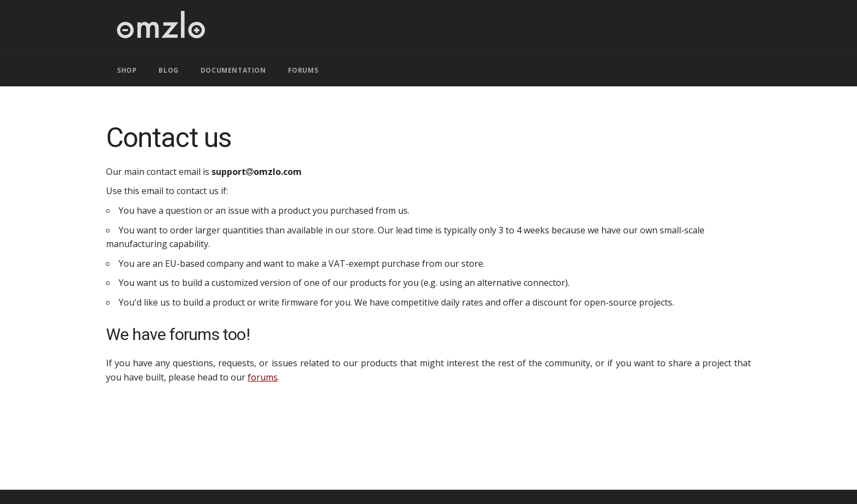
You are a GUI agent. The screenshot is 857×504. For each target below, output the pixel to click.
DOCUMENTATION (233, 70)
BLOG (168, 70)
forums (263, 377)
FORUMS (303, 70)
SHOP (127, 70)
